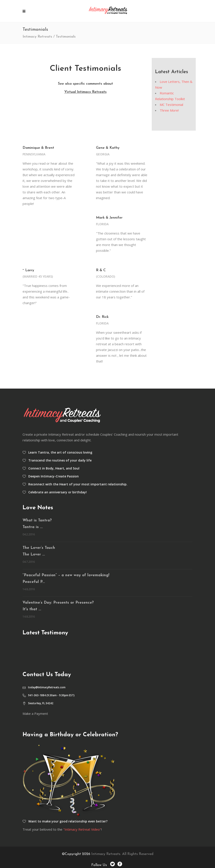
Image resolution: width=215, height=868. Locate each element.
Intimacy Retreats (37, 37)
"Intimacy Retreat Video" (82, 829)
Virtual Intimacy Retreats (85, 92)
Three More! (169, 110)
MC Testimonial (171, 105)
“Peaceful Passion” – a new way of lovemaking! (66, 575)
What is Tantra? (37, 520)
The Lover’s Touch (39, 548)
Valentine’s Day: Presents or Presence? (58, 603)
